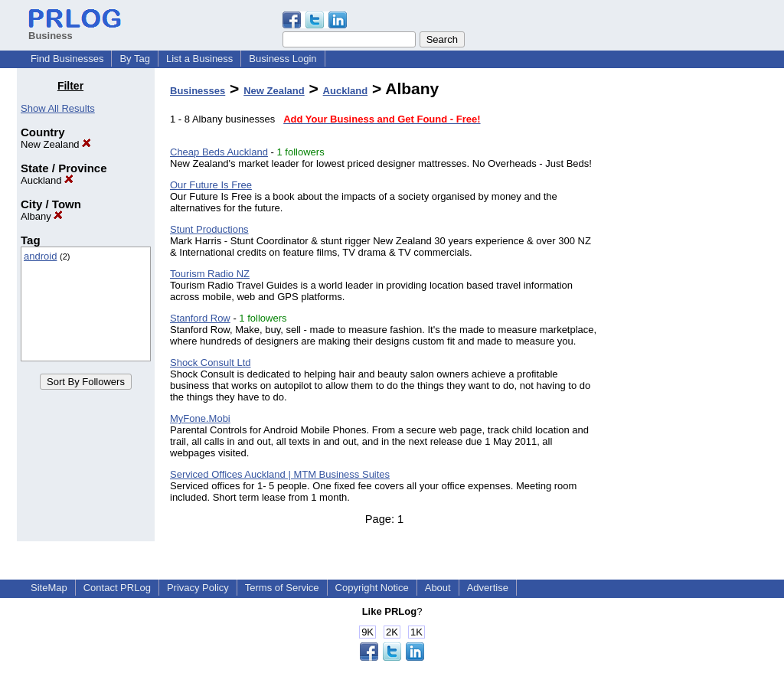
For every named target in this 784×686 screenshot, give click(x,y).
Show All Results (58, 108)
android (40, 256)
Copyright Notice (372, 588)
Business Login (283, 59)
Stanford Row (200, 318)
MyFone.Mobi (200, 418)
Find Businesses (67, 59)
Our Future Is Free (211, 185)
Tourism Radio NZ (210, 274)
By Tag (135, 59)
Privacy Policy (198, 588)
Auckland (47, 180)
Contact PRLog (117, 588)
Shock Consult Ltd (211, 363)
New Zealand (56, 144)
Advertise (488, 588)
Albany (42, 216)
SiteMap (49, 588)
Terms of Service (282, 588)
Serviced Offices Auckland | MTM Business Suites (280, 474)
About (438, 588)
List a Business (199, 59)
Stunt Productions (209, 229)
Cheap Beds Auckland (219, 152)
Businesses (198, 91)
